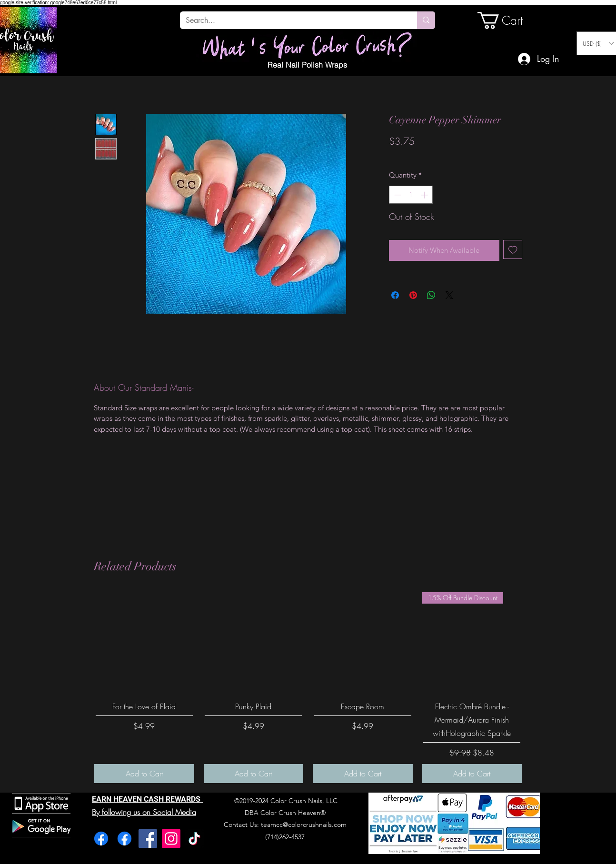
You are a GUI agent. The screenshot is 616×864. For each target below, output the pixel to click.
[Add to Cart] (144, 774)
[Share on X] (449, 295)
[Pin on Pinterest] (413, 295)
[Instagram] (171, 839)
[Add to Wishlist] (513, 250)
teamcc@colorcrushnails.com (304, 824)
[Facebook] (101, 839)
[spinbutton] (411, 195)
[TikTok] (194, 839)
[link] (510, 20)
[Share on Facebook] (395, 295)
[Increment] (425, 195)
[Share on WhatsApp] (431, 295)
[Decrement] (397, 195)
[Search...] (291, 20)
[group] (308, 688)
